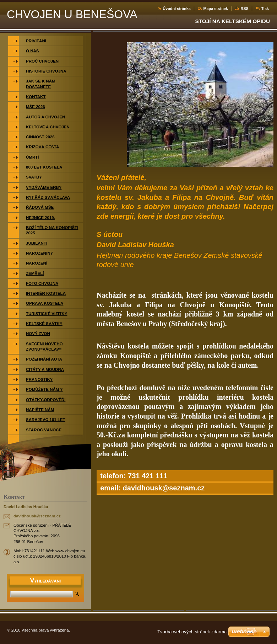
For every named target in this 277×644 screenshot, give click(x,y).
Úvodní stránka (177, 9)
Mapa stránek (216, 9)
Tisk (265, 9)
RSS (244, 9)
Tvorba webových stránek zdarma (192, 632)
